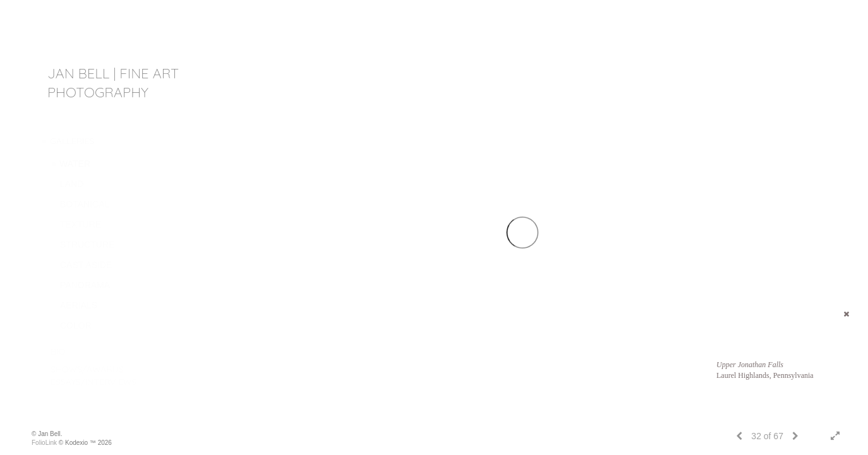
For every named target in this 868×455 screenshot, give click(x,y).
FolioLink (44, 443)
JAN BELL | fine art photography (113, 83)
